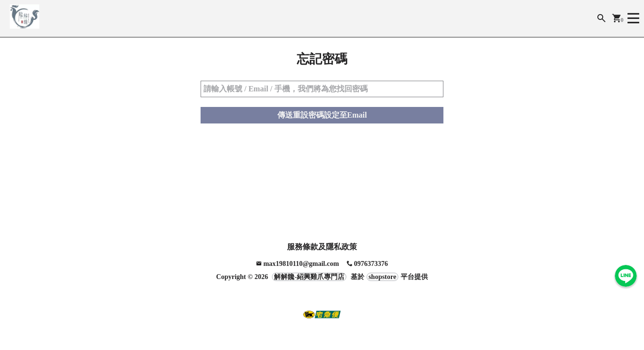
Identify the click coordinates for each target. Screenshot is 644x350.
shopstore (382, 277)
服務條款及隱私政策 (322, 247)
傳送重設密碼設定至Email (322, 117)
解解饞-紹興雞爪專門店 (309, 277)
